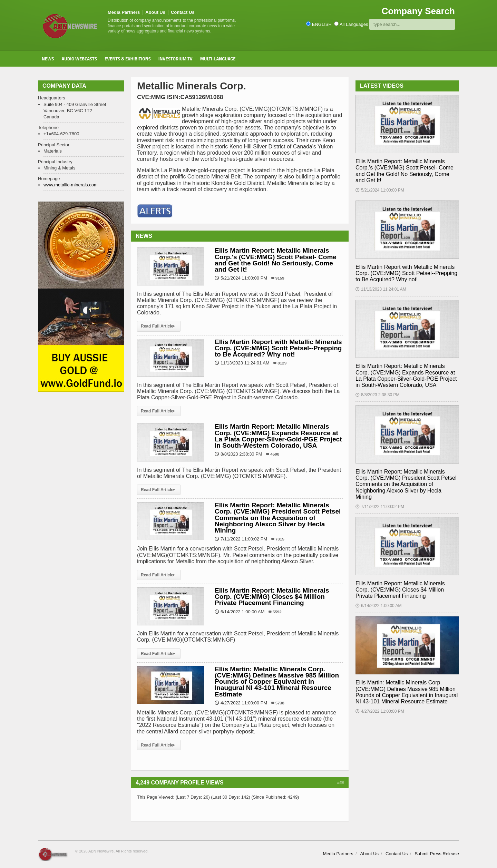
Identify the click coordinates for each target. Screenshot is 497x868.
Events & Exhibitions (128, 59)
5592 (277, 612)
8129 (282, 363)
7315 (280, 539)
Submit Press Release (437, 854)
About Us (155, 12)
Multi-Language (218, 59)
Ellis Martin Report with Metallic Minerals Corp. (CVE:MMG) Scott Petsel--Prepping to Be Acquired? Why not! (278, 348)
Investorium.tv (176, 59)
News (48, 59)
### (341, 783)
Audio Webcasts (79, 59)
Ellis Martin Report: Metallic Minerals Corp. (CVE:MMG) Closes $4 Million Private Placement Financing (272, 597)
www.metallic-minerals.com (71, 185)
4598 (275, 454)
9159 (280, 278)
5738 (280, 703)
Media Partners (124, 12)
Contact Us (183, 12)
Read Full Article (159, 326)
